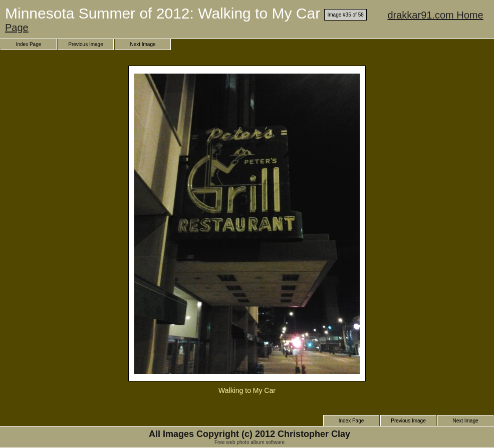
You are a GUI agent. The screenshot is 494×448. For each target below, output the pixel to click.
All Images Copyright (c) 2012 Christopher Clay (250, 434)
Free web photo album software (250, 442)
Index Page (29, 44)
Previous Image (85, 44)
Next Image (143, 44)
